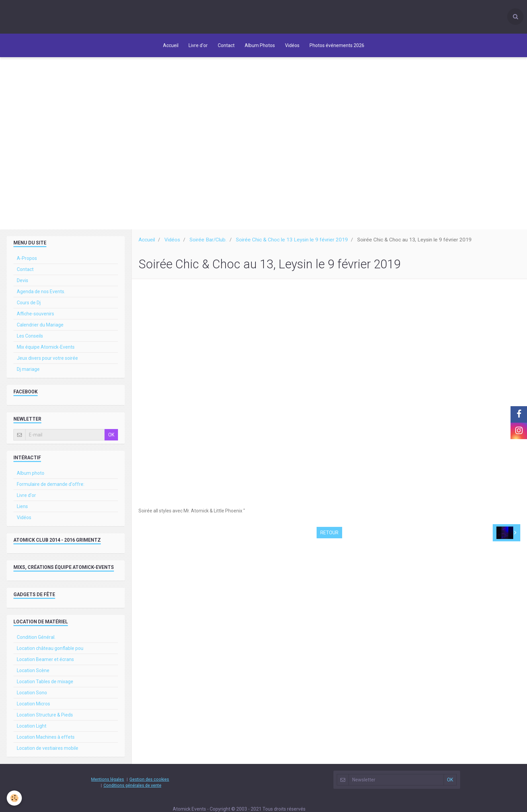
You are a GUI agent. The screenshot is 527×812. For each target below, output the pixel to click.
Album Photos (260, 45)
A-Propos (27, 261)
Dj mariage (28, 372)
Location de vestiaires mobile (48, 751)
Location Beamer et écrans (45, 662)
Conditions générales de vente (132, 788)
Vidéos (292, 45)
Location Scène (33, 673)
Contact (226, 45)
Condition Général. (36, 640)
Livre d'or (198, 45)
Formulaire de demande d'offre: (51, 487)
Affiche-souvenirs (35, 317)
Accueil (171, 45)
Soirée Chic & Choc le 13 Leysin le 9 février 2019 (292, 243)
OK (111, 438)
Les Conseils (30, 339)
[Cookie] (14, 798)
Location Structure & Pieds (45, 718)
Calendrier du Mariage (40, 328)
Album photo (31, 476)
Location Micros (33, 707)
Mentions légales (108, 782)
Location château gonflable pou (50, 651)
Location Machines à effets (46, 740)
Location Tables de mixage (45, 685)
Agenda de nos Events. (41, 295)
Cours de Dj (29, 306)
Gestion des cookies (149, 782)
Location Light (32, 729)
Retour (329, 536)
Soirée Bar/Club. (208, 243)
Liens (22, 509)
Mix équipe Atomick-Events (46, 350)
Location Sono (32, 696)
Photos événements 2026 (337, 45)
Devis (23, 283)
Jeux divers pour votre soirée (47, 361)
